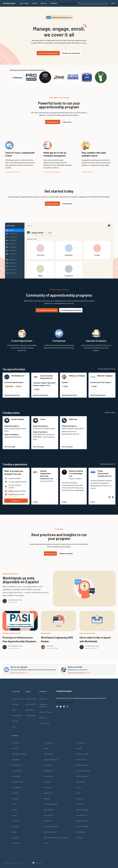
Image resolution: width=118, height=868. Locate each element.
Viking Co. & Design (77, 376)
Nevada (47, 799)
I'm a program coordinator (47, 310)
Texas (43, 419)
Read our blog (50, 553)
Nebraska (48, 793)
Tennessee (81, 782)
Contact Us (45, 723)
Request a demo (53, 122)
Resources (17, 715)
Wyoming (80, 838)
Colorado (16, 776)
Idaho (14, 815)
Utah (78, 793)
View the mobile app (52, 172)
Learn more (67, 122)
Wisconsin (81, 832)
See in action (88, 172)
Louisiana (48, 743)
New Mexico (49, 815)
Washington (81, 815)
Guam (14, 804)
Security (43, 718)
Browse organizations (108, 464)
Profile (45, 502)
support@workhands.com (79, 673)
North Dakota (50, 832)
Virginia (79, 804)
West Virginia (82, 826)
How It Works (18, 699)
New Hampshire (51, 804)
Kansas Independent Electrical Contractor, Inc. (47, 475)
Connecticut (18, 782)
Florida (15, 793)
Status (15, 721)
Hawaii (15, 810)
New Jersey (49, 810)
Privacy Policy (46, 712)
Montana (48, 787)
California (73, 419)
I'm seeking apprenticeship (71, 310)
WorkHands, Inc (18, 376)
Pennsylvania (82, 754)
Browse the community (71, 53)
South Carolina (18, 419)
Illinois (15, 821)
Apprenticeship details (16, 395)
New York (48, 821)
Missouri (48, 782)
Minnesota (49, 771)
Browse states (110, 412)
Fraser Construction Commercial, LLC (105, 473)
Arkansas (16, 765)
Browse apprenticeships (107, 369)
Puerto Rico (81, 760)
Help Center (31, 704)
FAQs (14, 710)
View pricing (67, 204)
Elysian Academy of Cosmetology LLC (76, 473)
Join (14, 727)
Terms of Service (43, 705)
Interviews (31, 715)
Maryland (48, 754)
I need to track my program (48, 53)
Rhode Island (82, 765)
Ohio (46, 843)
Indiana (15, 826)
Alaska (15, 748)
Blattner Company (105, 376)
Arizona (15, 760)
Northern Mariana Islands (56, 838)
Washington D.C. (83, 821)
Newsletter (31, 699)
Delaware (16, 787)
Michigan (48, 765)
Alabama (16, 743)
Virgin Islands (82, 810)
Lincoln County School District (46, 377)
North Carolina (51, 826)
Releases (30, 710)
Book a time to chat (19, 673)
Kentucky (16, 843)
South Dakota (82, 776)
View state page (16, 447)
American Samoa (19, 754)
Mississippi (49, 776)
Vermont (80, 799)
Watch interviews (66, 553)
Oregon (79, 748)
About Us (43, 699)
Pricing (15, 704)
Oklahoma (80, 743)
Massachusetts (51, 760)
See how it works (13, 172)
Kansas (15, 838)
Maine (46, 748)
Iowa (14, 832)
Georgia (15, 799)
